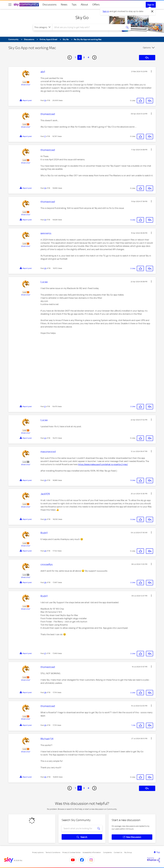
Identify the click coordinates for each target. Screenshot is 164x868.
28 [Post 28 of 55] (45, 692)
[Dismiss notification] (152, 11)
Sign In (151, 5)
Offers (96, 5)
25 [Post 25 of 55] (45, 551)
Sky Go (82, 18)
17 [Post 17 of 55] (45, 136)
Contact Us (118, 852)
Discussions (50, 5)
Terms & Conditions (53, 852)
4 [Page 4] (88, 57)
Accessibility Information (92, 852)
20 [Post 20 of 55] (45, 268)
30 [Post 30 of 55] (45, 777)
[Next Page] (94, 57)
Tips (74, 5)
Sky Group (128, 852)
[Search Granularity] (43, 27)
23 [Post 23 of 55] (45, 480)
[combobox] (88, 27)
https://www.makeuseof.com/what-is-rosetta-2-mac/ (103, 464)
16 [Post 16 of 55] (45, 100)
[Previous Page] (70, 57)
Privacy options (38, 852)
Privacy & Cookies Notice (71, 852)
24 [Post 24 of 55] (45, 519)
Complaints (107, 852)
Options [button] (147, 48)
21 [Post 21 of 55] (45, 406)
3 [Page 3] (84, 57)
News (64, 5)
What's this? (26, 85)
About (84, 5)
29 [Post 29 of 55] (45, 725)
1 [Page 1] (75, 57)
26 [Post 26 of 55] (45, 582)
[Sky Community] (26, 5)
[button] (151, 71)
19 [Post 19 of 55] (45, 220)
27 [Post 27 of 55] (45, 653)
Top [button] (158, 852)
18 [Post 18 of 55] (45, 188)
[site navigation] (10, 5)
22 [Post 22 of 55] (45, 438)
